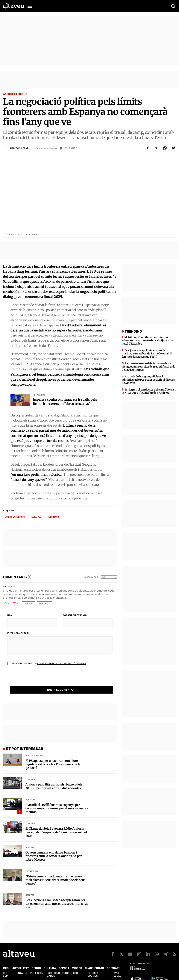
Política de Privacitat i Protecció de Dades (62, 663)
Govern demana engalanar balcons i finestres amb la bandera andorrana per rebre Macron (54, 856)
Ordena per (92, 577)
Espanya (36, 517)
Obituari (113, 968)
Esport (64, 968)
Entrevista (32, 871)
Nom (10, 615)
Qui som (6, 974)
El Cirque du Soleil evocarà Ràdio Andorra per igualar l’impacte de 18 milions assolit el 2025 (56, 832)
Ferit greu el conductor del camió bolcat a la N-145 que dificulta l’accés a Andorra (149, 391)
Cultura (50, 968)
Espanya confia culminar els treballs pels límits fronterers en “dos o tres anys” (65, 402)
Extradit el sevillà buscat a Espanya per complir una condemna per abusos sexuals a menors (57, 808)
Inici (6, 968)
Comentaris (70, 148)
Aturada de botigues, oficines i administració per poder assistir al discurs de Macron (148, 380)
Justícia (30, 800)
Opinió (36, 968)
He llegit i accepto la (47, 663)
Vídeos (77, 968)
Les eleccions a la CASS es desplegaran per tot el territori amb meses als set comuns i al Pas (56, 904)
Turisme (30, 780)
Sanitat (30, 895)
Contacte (21, 973)
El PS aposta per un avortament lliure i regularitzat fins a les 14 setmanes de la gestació (53, 764)
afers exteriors (15, 517)
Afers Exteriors (15, 94)
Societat (31, 847)
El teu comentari (18, 633)
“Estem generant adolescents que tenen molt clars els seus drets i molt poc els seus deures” (55, 880)
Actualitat (21, 968)
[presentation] (36, 679)
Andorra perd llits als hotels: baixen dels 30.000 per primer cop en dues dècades (54, 786)
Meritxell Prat (19, 148)
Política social (35, 756)
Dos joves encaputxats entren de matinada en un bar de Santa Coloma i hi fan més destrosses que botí (147, 354)
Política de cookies (95, 974)
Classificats (94, 968)
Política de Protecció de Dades (63, 974)
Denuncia (45, 604)
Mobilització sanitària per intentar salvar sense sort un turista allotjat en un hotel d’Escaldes (147, 340)
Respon (29, 604)
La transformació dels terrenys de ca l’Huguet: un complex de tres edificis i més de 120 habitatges (148, 367)
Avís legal (117, 974)
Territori (53, 517)
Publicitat (37, 973)
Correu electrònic (75, 615)
